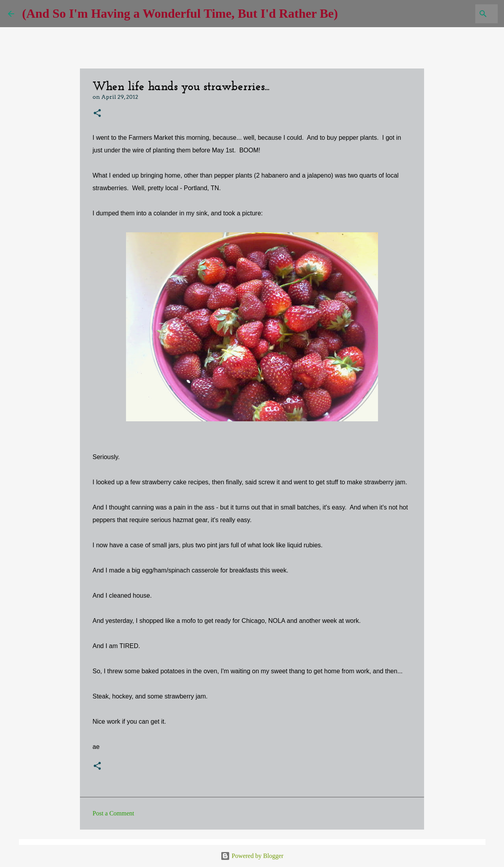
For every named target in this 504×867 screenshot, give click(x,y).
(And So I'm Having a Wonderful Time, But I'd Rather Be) (180, 13)
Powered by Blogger (252, 856)
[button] (97, 114)
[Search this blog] (456, 14)
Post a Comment (113, 813)
